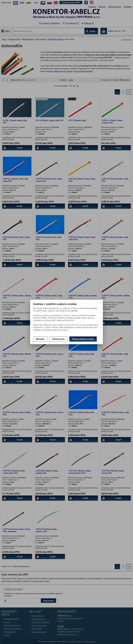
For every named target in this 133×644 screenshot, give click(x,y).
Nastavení (40, 339)
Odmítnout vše (58, 339)
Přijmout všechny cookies (83, 339)
